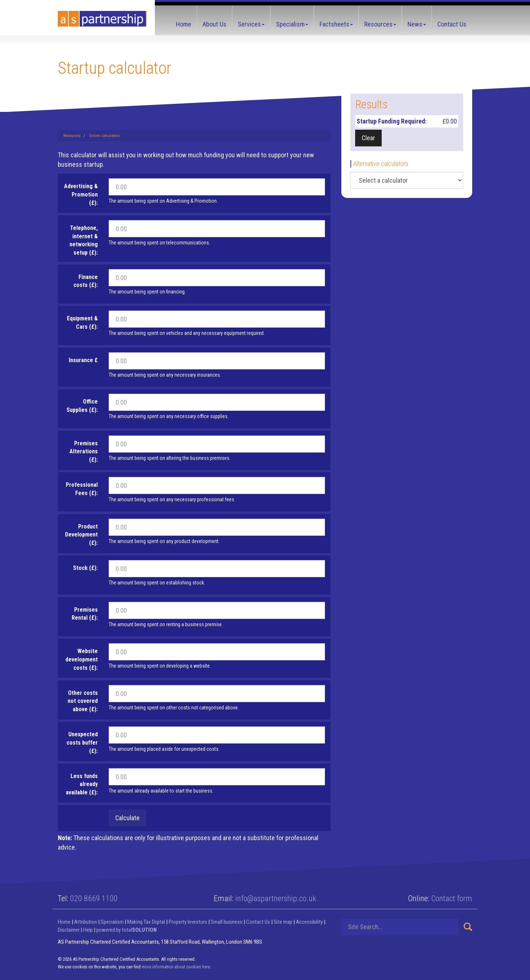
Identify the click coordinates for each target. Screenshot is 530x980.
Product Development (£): (81, 535)
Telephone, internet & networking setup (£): (84, 240)
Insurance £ (83, 360)
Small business (227, 922)
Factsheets (336, 24)
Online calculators (105, 136)
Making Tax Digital (146, 922)
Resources (380, 24)
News (417, 24)
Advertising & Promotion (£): (81, 195)
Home (184, 24)
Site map (283, 922)
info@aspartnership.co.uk (276, 898)
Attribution (86, 922)
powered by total (127, 930)
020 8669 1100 (94, 898)
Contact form (452, 898)
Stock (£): (85, 568)
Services (251, 24)
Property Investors (188, 922)
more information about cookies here (176, 967)
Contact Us (452, 24)
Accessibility (309, 922)
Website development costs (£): (82, 659)
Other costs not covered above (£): (83, 701)
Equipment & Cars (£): (82, 323)
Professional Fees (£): (82, 489)
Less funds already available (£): (82, 784)
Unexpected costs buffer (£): (82, 743)
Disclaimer (69, 930)
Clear (368, 138)
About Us (214, 24)
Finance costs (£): (86, 281)
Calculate (127, 818)
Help (88, 930)
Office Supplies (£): (82, 406)
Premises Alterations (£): (84, 452)
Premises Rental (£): (85, 614)
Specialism (292, 24)
